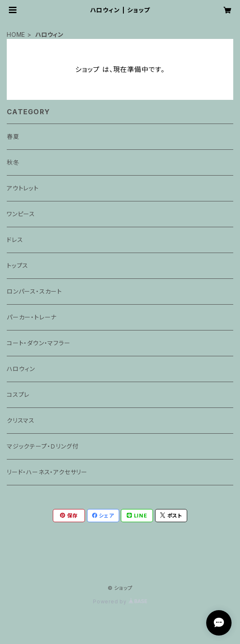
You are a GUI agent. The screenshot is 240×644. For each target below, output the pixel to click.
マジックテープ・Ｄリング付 (42, 446)
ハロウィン (21, 369)
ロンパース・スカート (34, 291)
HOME (16, 34)
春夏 (13, 136)
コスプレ (18, 395)
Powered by (120, 601)
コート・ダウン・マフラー (39, 343)
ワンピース (21, 214)
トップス (18, 266)
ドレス (15, 240)
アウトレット (23, 188)
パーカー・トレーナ (32, 317)
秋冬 (13, 162)
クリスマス (21, 420)
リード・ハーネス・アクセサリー (47, 472)
